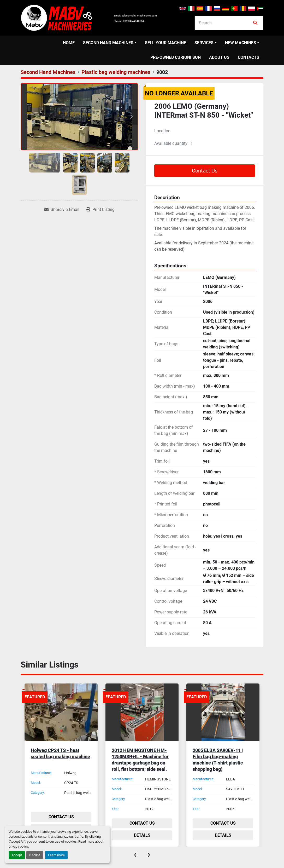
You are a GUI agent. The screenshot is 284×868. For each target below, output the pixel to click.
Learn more (56, 855)
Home (69, 43)
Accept (17, 855)
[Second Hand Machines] (48, 72)
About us (219, 57)
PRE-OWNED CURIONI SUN (176, 57)
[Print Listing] (100, 210)
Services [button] (204, 43)
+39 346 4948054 (134, 21)
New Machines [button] (241, 43)
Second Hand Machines (108, 43)
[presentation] (135, 854)
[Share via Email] (62, 210)
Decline (35, 855)
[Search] (225, 23)
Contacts (249, 57)
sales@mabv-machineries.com (139, 16)
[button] (110, 43)
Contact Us (205, 171)
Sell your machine (165, 43)
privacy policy (18, 846)
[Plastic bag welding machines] (116, 72)
